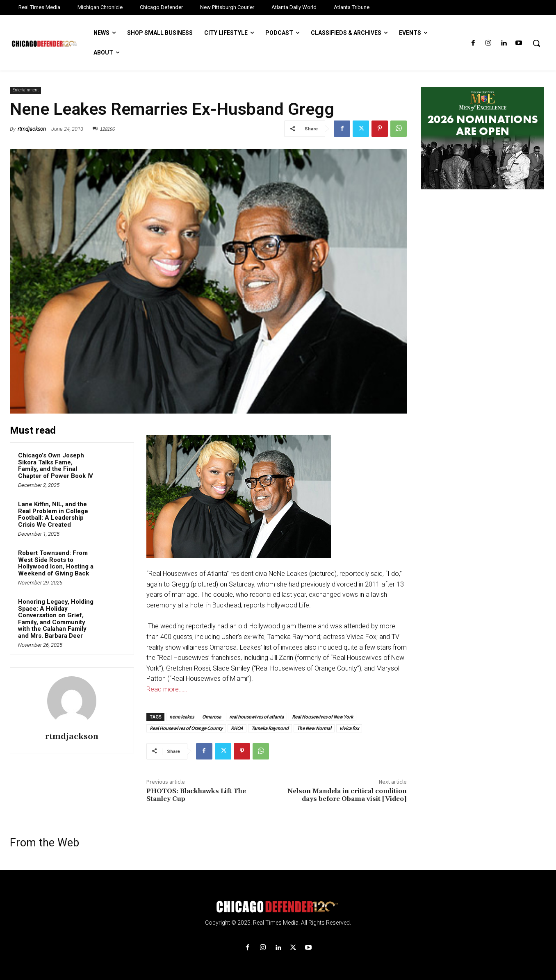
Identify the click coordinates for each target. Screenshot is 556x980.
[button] (536, 43)
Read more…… (167, 689)
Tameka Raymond (270, 728)
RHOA (237, 728)
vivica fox (349, 728)
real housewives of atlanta (256, 717)
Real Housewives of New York (322, 717)
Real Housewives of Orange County (186, 728)
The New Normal (314, 728)
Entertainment (25, 90)
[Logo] (278, 907)
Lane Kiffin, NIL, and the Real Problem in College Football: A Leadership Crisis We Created (53, 514)
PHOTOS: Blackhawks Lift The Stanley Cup (196, 795)
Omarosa (212, 717)
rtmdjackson (32, 129)
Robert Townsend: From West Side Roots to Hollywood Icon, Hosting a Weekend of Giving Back (56, 563)
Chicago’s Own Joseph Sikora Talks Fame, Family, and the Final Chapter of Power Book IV (56, 466)
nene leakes (182, 717)
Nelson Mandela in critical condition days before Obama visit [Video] (347, 795)
